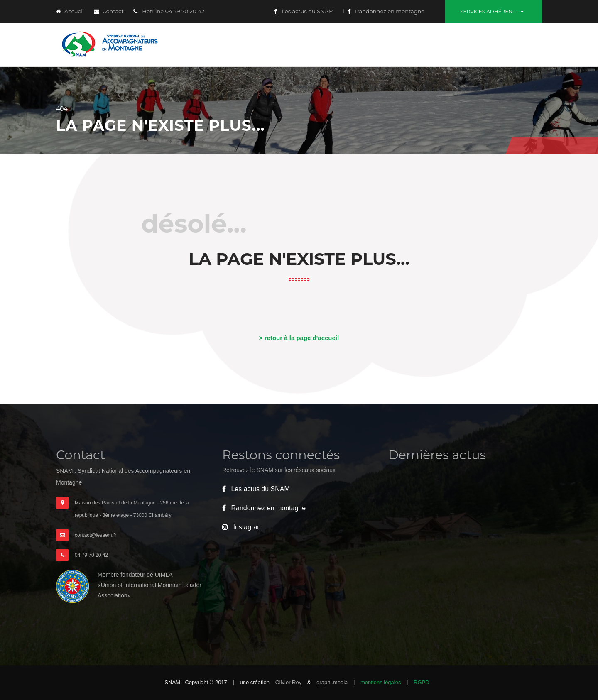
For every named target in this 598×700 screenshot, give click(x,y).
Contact (109, 11)
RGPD (422, 682)
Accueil (70, 11)
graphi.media (333, 682)
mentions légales (381, 682)
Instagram (243, 527)
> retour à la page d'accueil (299, 338)
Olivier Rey (289, 682)
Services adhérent (494, 11)
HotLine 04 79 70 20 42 (169, 11)
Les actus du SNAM (304, 11)
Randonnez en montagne (386, 11)
